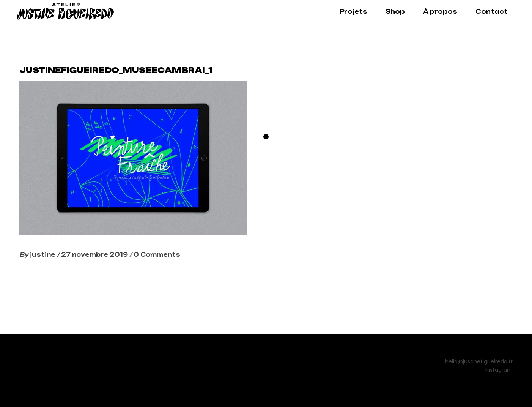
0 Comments (157, 255)
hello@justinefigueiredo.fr (479, 361)
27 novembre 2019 (95, 255)
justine (43, 255)
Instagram (499, 370)
